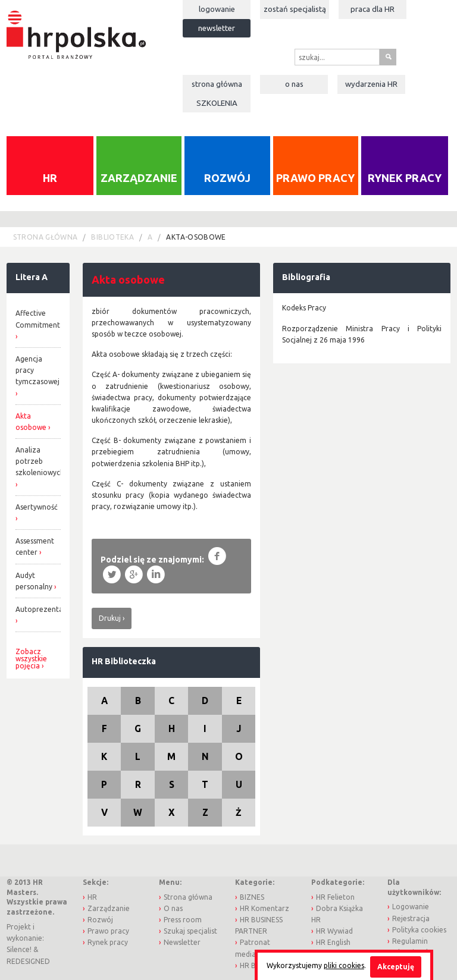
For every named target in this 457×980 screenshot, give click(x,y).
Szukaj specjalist (190, 931)
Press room (183, 920)
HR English (333, 942)
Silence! (19, 949)
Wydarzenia (371, 84)
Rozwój (227, 178)
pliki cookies (344, 965)
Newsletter (217, 28)
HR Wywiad (334, 931)
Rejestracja (411, 918)
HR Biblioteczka (124, 661)
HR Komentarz (265, 908)
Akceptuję (396, 967)
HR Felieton (335, 897)
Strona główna (217, 84)
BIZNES (252, 897)
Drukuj (110, 618)
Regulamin (410, 941)
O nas (294, 84)
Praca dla (373, 9)
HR (50, 178)
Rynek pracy (405, 178)
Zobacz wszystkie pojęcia (31, 659)
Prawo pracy (315, 178)
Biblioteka (112, 237)
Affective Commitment (38, 319)
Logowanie (217, 9)
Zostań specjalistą (295, 9)
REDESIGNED (28, 961)
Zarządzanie (139, 178)
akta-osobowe (196, 237)
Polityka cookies (419, 930)
